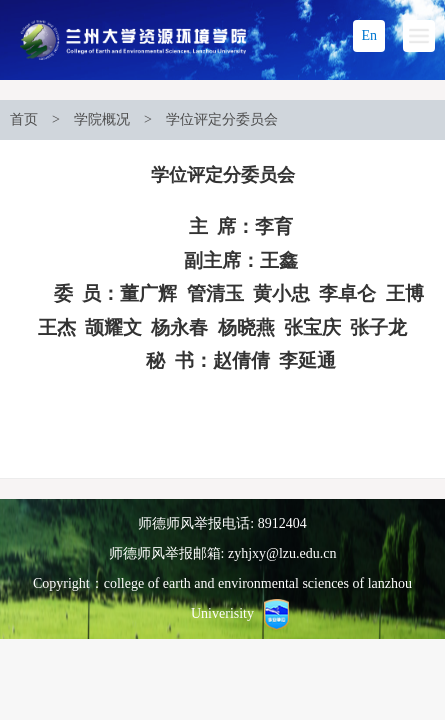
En (369, 35)
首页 (24, 119)
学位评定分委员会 (222, 119)
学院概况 (102, 119)
